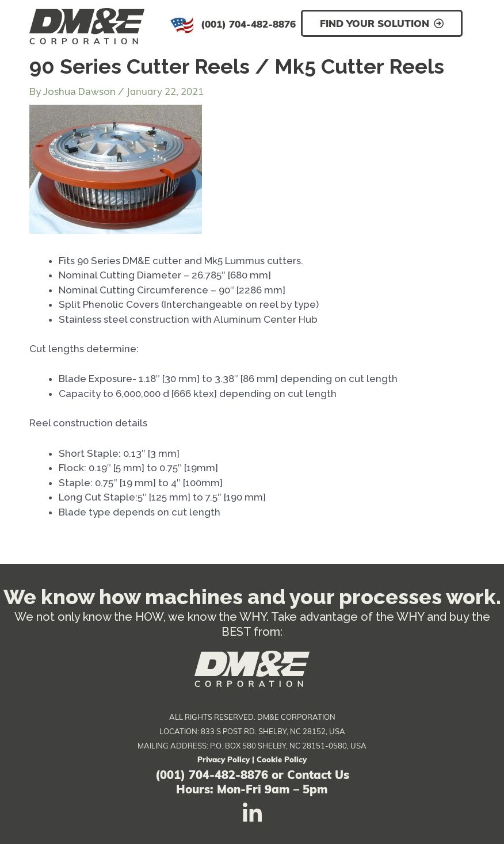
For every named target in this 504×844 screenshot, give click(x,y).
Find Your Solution (375, 23)
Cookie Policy (282, 759)
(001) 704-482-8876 (248, 24)
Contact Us (318, 775)
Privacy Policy (224, 759)
